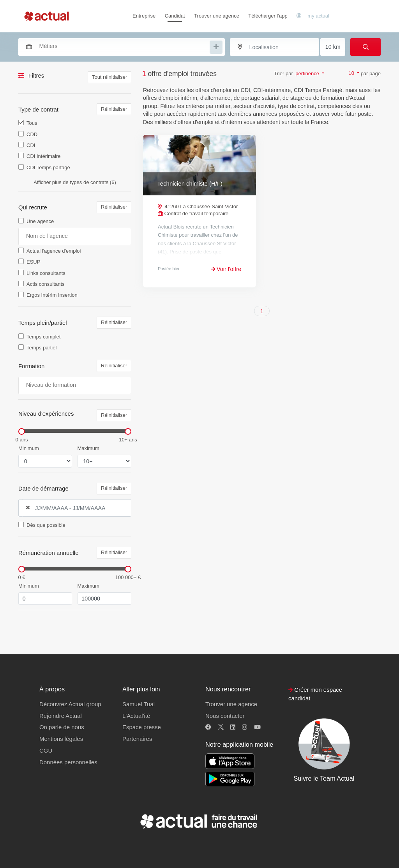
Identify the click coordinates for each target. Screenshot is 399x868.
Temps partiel (41, 348)
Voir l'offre (226, 269)
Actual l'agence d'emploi (54, 251)
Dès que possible (46, 525)
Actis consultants (46, 284)
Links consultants (46, 273)
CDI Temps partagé (48, 167)
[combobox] (118, 46)
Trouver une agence (217, 16)
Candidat (175, 16)
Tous (32, 123)
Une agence (40, 221)
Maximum (88, 448)
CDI (31, 145)
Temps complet (43, 337)
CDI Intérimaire (43, 156)
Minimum (29, 448)
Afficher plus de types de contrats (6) (75, 182)
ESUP (33, 262)
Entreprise (144, 16)
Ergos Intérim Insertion (52, 295)
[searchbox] (124, 46)
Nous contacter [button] (225, 716)
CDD (32, 134)
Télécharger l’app (268, 16)
